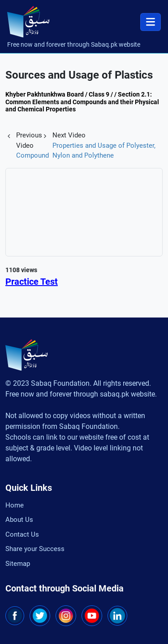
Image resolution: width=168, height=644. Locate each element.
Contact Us (22, 534)
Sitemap (18, 564)
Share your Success (35, 549)
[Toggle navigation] (151, 22)
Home (15, 505)
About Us (19, 520)
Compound (32, 155)
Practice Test (32, 282)
